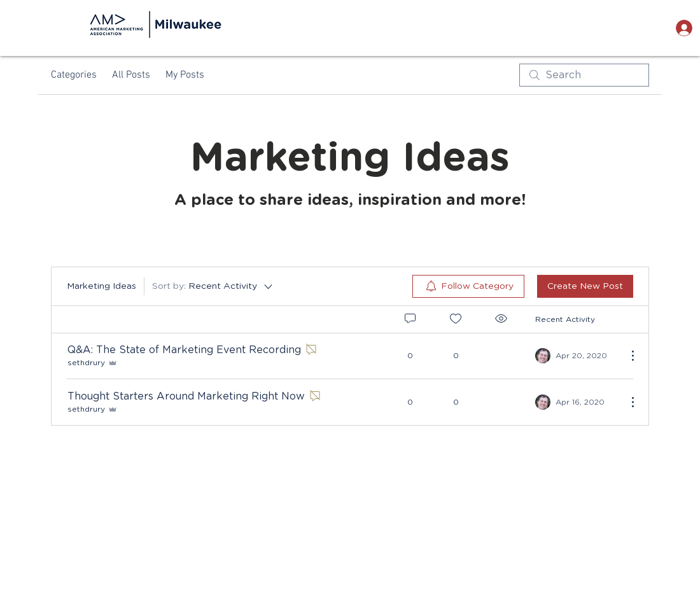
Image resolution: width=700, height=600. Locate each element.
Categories (74, 75)
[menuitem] (468, 286)
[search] (584, 75)
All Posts (131, 75)
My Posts (185, 75)
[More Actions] (626, 356)
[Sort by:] (213, 286)
